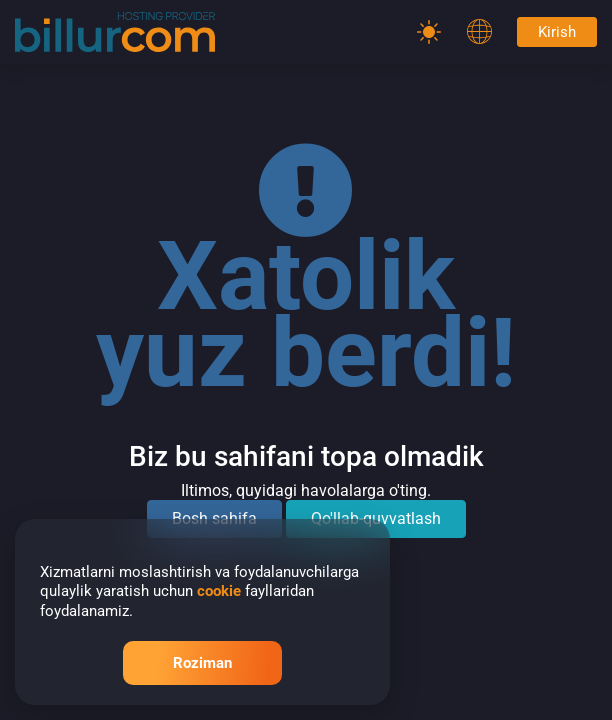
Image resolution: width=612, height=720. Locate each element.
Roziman (202, 663)
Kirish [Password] (557, 32)
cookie (219, 591)
